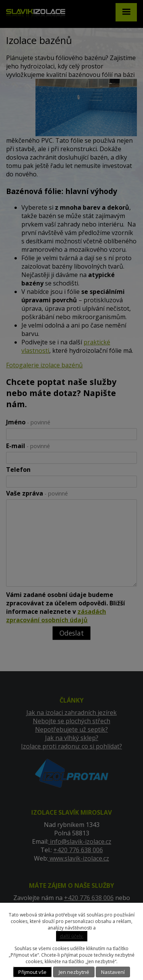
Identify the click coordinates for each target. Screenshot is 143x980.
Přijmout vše (32, 972)
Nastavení (113, 972)
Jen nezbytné (74, 972)
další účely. (72, 936)
